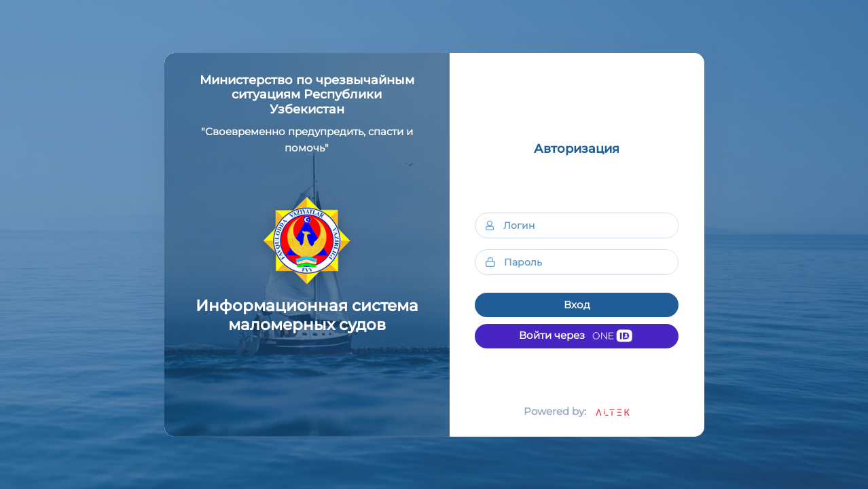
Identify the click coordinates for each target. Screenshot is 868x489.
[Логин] (591, 225)
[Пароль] (591, 262)
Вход (577, 305)
